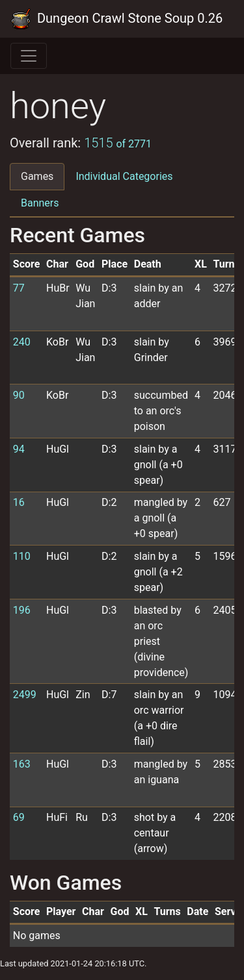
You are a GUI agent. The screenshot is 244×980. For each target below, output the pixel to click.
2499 (25, 695)
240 (22, 342)
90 (19, 395)
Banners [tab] (40, 203)
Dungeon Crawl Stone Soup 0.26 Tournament (117, 19)
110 (22, 556)
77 (19, 288)
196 (22, 610)
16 (19, 502)
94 (19, 449)
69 (19, 817)
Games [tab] (37, 176)
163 (22, 764)
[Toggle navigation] (29, 56)
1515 (118, 143)
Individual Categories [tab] (124, 176)
